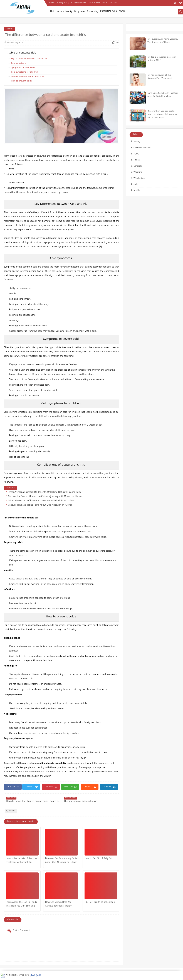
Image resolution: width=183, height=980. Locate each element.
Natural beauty (64, 12)
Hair (52, 12)
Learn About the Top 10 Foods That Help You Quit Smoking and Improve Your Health (21, 905)
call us (105, 3)
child (136, 184)
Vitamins (138, 172)
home (52, 3)
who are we (95, 3)
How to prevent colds (21, 81)
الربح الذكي (35, 975)
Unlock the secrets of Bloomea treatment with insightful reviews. (41, 501)
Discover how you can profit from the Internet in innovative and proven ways (162, 115)
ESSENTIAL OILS (108, 12)
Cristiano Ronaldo (142, 148)
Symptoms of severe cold (23, 68)
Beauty (137, 142)
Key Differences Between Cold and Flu (29, 59)
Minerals (138, 166)
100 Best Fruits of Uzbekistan (100, 902)
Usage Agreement (79, 3)
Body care (80, 12)
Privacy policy (63, 3)
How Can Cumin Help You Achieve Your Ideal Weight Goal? (59, 905)
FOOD (122, 12)
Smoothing (92, 12)
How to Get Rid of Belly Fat (98, 859)
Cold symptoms (19, 63)
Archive (113, 3)
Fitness (137, 160)
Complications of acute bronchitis (27, 77)
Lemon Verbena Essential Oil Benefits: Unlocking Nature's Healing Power (45, 492)
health (9, 29)
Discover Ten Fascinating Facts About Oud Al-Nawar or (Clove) (40, 505)
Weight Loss (139, 178)
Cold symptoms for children (24, 72)
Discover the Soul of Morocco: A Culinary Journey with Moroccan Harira (45, 497)
